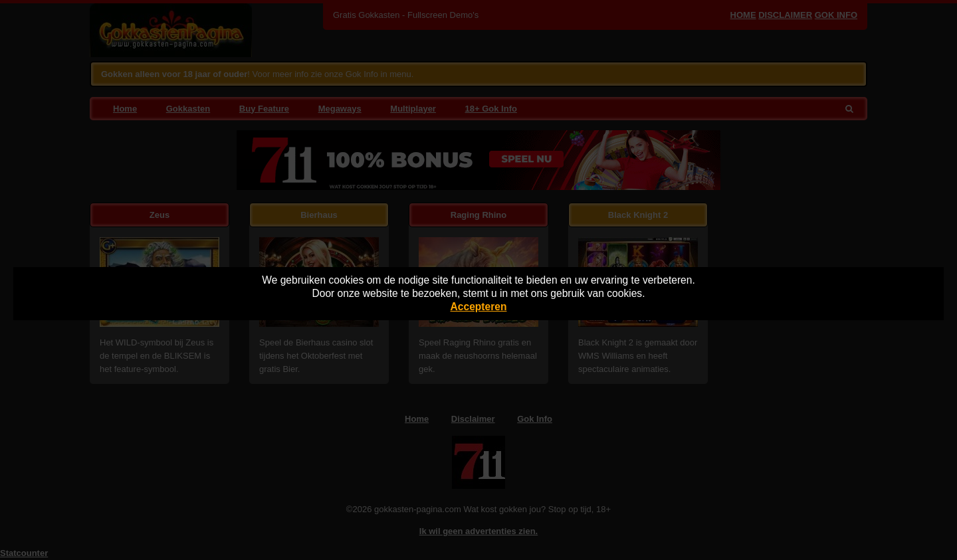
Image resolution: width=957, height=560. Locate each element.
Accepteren (479, 307)
